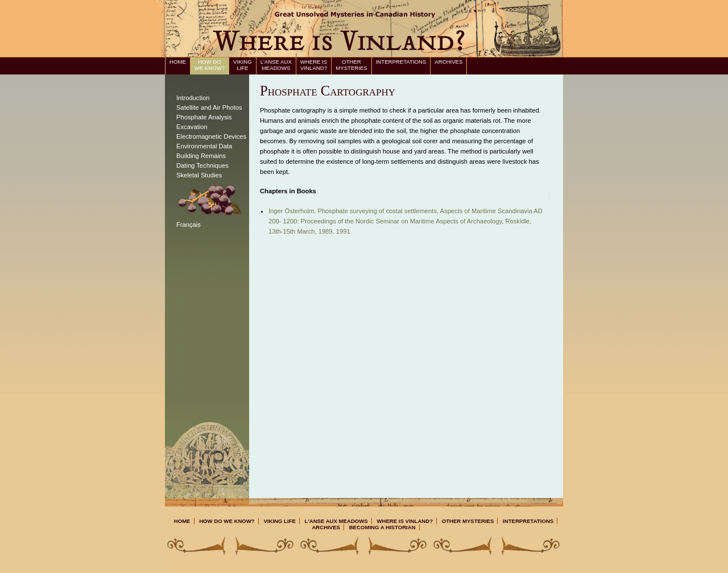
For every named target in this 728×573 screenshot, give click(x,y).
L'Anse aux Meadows (276, 65)
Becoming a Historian (382, 527)
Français (189, 225)
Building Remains (201, 156)
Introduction (193, 98)
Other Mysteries (351, 65)
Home (178, 62)
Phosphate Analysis (204, 117)
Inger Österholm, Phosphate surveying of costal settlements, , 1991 (406, 221)
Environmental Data (204, 146)
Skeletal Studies (199, 175)
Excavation (192, 127)
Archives (448, 62)
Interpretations (401, 62)
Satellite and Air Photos (209, 107)
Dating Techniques (202, 165)
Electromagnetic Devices (211, 136)
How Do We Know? (210, 65)
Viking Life (243, 65)
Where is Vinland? (314, 65)
